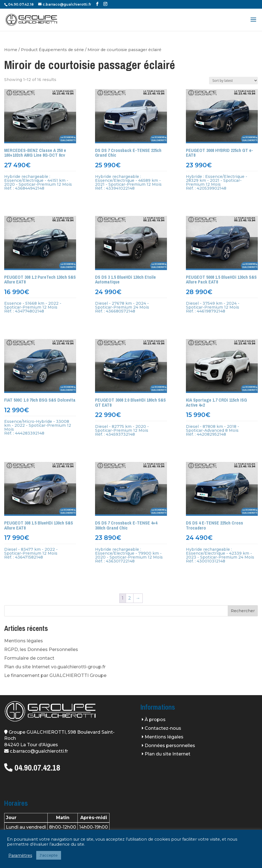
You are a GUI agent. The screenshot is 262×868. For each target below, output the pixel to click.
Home (11, 50)
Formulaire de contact (29, 658)
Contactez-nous (163, 728)
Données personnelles (170, 746)
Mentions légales (24, 641)
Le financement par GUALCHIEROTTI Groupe (55, 675)
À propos (155, 720)
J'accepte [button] (49, 855)
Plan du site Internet (168, 754)
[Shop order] (233, 81)
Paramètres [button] (20, 855)
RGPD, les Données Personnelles (41, 649)
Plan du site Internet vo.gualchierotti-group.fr (55, 667)
